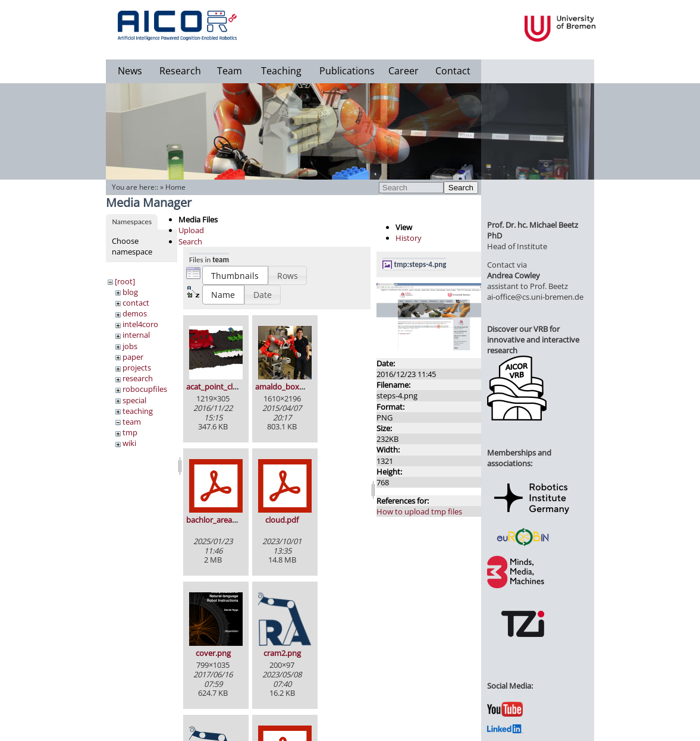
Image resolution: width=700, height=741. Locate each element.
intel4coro (140, 324)
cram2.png (282, 653)
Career (404, 71)
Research (180, 71)
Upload (191, 230)
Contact (453, 71)
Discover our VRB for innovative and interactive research (533, 340)
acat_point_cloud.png (224, 387)
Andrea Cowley (514, 275)
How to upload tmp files (419, 511)
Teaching (281, 71)
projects (137, 368)
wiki (129, 443)
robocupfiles (145, 389)
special (134, 400)
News (130, 71)
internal (136, 335)
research (138, 378)
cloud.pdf (282, 520)
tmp (130, 432)
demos (135, 313)
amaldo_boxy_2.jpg (289, 387)
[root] (125, 281)
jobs (130, 346)
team (132, 422)
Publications (347, 71)
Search (461, 188)
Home (175, 187)
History (409, 238)
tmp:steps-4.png (420, 264)
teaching (138, 411)
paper (133, 357)
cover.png (213, 653)
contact (136, 303)
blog (130, 292)
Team (230, 71)
